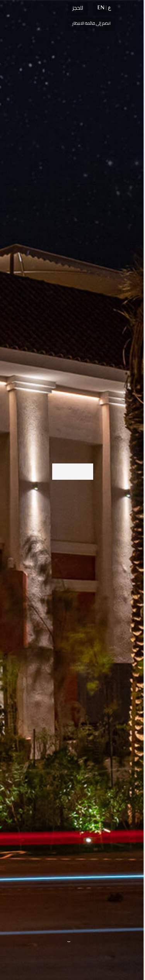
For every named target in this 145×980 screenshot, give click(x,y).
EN (101, 8)
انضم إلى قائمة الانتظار (91, 23)
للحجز (78, 8)
